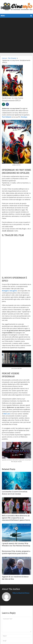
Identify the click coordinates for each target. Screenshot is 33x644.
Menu (3, 16)
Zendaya (24, 117)
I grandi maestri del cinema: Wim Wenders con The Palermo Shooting (16, 545)
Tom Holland (6, 117)
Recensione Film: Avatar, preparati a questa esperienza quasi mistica (16, 552)
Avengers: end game (9, 291)
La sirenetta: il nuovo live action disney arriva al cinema (15, 493)
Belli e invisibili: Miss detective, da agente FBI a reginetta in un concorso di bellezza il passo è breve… (16, 518)
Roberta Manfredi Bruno (21, 593)
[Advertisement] (16, 35)
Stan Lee (7, 414)
